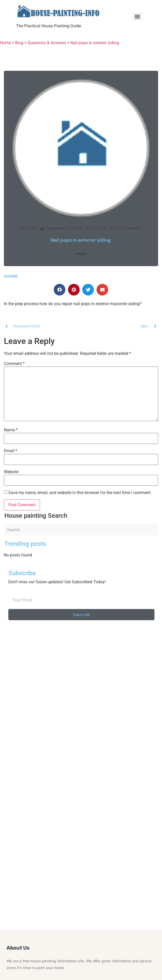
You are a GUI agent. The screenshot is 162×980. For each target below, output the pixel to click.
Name (11, 430)
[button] (60, 290)
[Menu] (137, 17)
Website (11, 472)
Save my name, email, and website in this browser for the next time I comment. (80, 493)
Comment (14, 364)
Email (11, 451)
